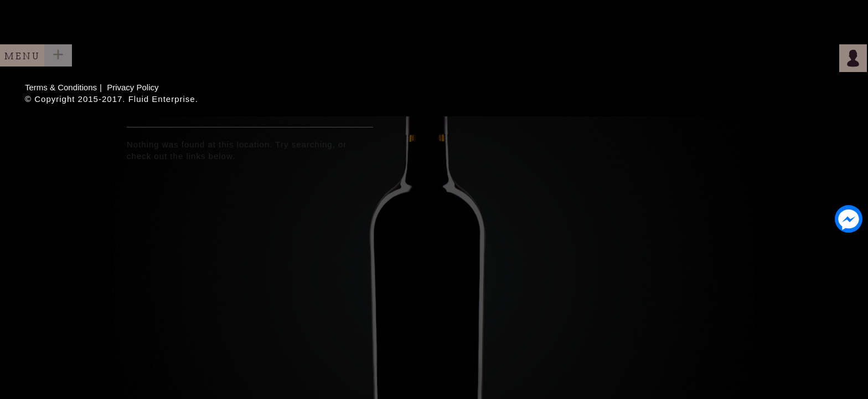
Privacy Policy (133, 87)
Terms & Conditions (61, 87)
